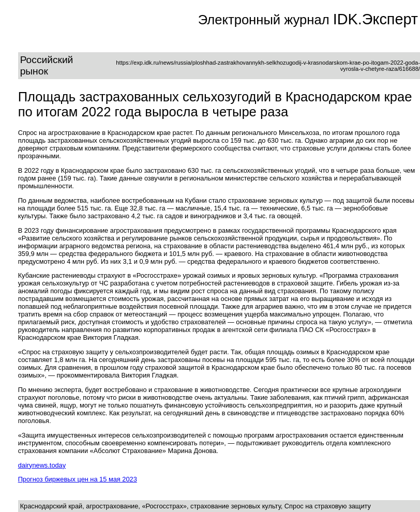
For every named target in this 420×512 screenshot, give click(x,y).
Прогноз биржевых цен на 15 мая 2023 (78, 479)
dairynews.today (42, 465)
